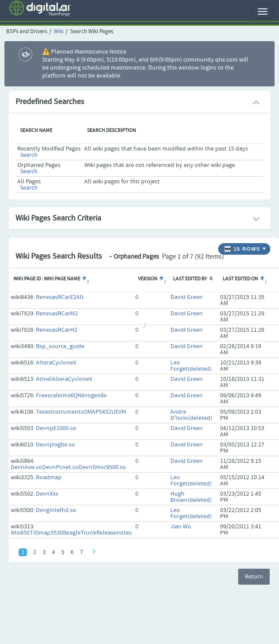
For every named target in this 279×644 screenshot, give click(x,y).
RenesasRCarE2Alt (60, 297)
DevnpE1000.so (56, 428)
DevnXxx (47, 494)
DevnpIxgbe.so (55, 445)
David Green (187, 297)
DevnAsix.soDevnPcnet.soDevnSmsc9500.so (68, 467)
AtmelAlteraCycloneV (64, 379)
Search (29, 155)
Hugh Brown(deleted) (191, 497)
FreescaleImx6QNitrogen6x (71, 396)
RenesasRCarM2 (57, 314)
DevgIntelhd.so (56, 510)
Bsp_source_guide (60, 346)
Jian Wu (181, 527)
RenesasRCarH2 (57, 330)
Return (254, 577)
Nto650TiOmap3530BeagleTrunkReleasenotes (71, 533)
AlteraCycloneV (56, 363)
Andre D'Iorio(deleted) (191, 415)
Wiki (59, 32)
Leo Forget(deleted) (191, 366)
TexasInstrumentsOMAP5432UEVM (81, 412)
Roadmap (49, 477)
